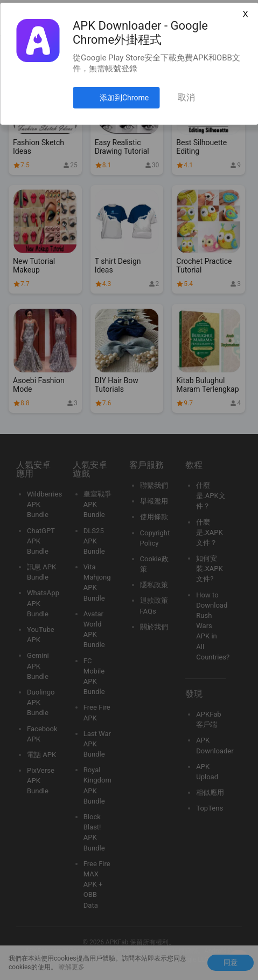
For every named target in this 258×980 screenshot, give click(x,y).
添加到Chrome (124, 98)
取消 (186, 97)
